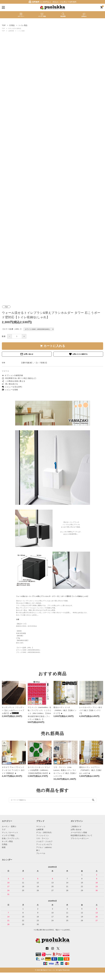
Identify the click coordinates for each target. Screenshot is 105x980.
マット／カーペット (10, 832)
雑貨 (4, 847)
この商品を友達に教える (14, 381)
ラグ (4, 829)
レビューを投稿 (10, 390)
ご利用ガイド (76, 826)
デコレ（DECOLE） (45, 832)
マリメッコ (41, 826)
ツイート (5, 371)
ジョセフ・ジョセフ (44, 841)
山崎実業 (11, 31)
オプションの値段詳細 (12, 375)
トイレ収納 (21, 31)
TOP (3, 28)
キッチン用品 (7, 841)
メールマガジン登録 (79, 832)
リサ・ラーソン (43, 838)
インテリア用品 (8, 835)
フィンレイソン (43, 835)
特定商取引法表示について (82, 835)
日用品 (5, 844)
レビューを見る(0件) (12, 387)
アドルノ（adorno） (45, 847)
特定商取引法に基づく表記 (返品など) (19, 378)
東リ (38, 850)
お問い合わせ (27, 354)
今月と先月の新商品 (15, 28)
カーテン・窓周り (9, 826)
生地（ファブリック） (11, 838)
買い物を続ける (10, 384)
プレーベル (41, 853)
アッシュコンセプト (44, 844)
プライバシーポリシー (80, 838)
